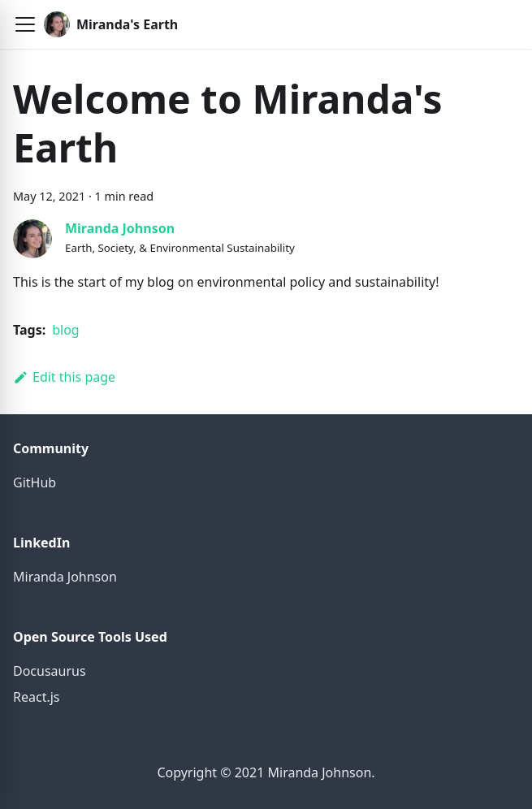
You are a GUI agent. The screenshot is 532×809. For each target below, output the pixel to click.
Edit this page (64, 377)
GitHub (35, 482)
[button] (25, 24)
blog (66, 330)
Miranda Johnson (120, 228)
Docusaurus (50, 671)
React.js (37, 697)
